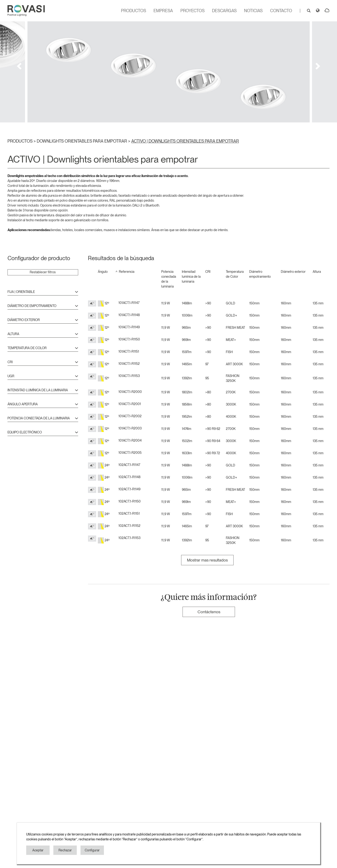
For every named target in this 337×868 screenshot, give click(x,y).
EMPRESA (163, 11)
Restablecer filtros (43, 272)
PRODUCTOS (134, 11)
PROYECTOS (192, 11)
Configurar (92, 850)
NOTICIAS (253, 11)
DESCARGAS (224, 11)
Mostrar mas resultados (207, 560)
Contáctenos (209, 612)
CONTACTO (281, 11)
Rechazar (65, 850)
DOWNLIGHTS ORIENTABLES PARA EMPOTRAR (82, 141)
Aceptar (38, 850)
